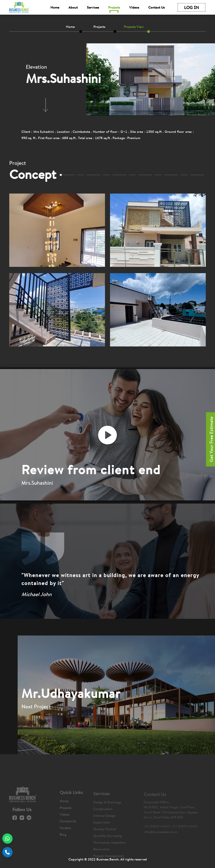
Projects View (134, 27)
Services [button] (93, 7)
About (73, 7)
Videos (134, 7)
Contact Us (156, 7)
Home (55, 7)
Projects (114, 7)
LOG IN (191, 7)
